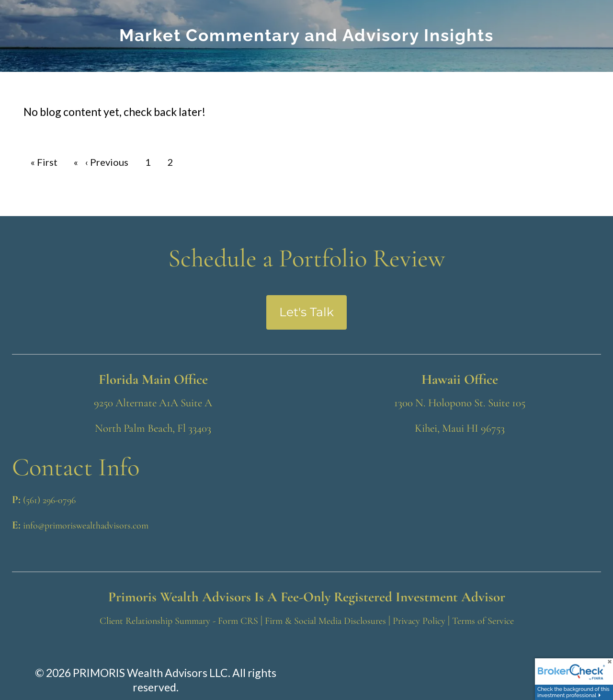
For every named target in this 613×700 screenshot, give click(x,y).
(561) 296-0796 (49, 500)
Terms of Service (483, 621)
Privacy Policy (419, 621)
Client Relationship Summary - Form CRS (179, 621)
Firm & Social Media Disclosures (325, 621)
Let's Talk (306, 312)
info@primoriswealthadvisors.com (86, 526)
